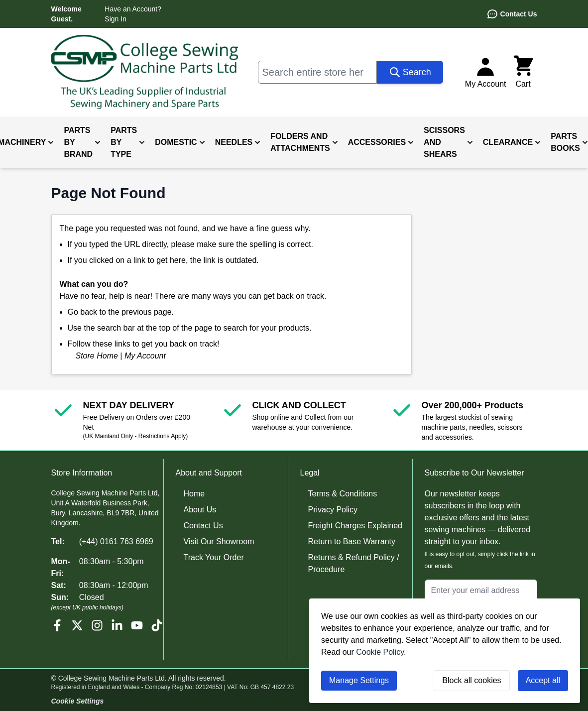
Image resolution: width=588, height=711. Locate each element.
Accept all (543, 680)
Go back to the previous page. (121, 312)
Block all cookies (471, 680)
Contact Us (512, 14)
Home (194, 494)
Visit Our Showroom (219, 541)
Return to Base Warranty (352, 541)
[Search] (410, 72)
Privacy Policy (333, 510)
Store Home (97, 356)
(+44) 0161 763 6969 (116, 541)
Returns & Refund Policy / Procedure (354, 563)
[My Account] (486, 72)
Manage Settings (359, 680)
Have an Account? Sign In (133, 14)
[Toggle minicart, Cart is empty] (523, 72)
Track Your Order (214, 557)
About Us (200, 510)
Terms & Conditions (343, 494)
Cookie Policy (380, 652)
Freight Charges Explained (355, 526)
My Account (145, 356)
